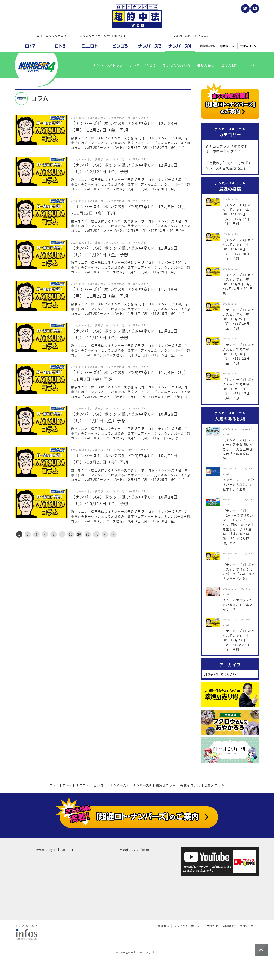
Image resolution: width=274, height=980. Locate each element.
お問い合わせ (248, 926)
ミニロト (82, 785)
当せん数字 (230, 65)
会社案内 (164, 926)
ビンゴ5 (100, 785)
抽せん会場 (206, 65)
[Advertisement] (103, 577)
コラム (251, 65)
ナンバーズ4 (142, 785)
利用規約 (229, 926)
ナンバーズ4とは (143, 65)
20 (79, 534)
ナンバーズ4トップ (108, 65)
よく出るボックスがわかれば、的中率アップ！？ (227, 149)
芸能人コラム (215, 785)
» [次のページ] (105, 534)
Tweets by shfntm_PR (54, 850)
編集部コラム (166, 785)
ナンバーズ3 (119, 785)
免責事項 (213, 926)
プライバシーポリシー (188, 926)
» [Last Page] (114, 534)
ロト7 (54, 785)
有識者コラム (190, 785)
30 (88, 534)
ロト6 (67, 785)
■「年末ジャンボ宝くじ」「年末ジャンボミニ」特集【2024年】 (82, 36)
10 (71, 534)
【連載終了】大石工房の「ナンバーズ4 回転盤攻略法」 (229, 166)
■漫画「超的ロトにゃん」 (192, 36)
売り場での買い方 (177, 65)
